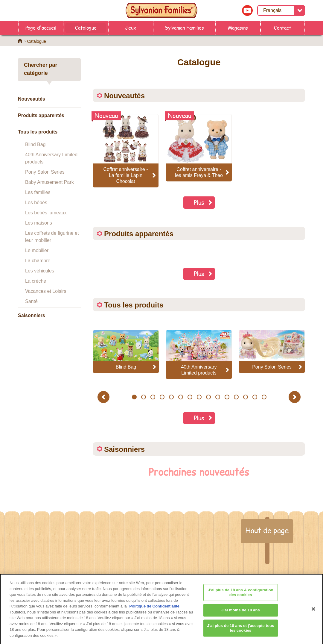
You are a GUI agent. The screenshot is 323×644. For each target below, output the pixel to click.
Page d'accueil (41, 27)
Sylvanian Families (184, 27)
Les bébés (36, 203)
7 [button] (190, 397)
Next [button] (295, 397)
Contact (283, 27)
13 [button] (245, 397)
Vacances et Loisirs (46, 291)
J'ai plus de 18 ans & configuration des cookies (241, 597)
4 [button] (162, 397)
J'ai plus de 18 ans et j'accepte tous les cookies (241, 633)
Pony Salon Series (45, 172)
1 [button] (134, 397)
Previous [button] (104, 397)
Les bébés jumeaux (46, 213)
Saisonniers (32, 315)
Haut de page (267, 530)
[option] (126, 351)
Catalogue (86, 27)
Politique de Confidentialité (154, 611)
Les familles (38, 192)
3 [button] (153, 397)
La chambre (38, 261)
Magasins (238, 27)
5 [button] (171, 397)
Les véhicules (40, 271)
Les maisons (39, 223)
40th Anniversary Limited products (51, 158)
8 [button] (199, 397)
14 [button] (255, 397)
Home (20, 41)
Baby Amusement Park (49, 182)
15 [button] (264, 397)
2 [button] (143, 397)
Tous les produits (38, 132)
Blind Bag (35, 144)
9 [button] (208, 397)
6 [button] (180, 397)
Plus (199, 202)
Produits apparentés (41, 115)
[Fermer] (313, 614)
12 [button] (236, 397)
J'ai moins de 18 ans (241, 615)
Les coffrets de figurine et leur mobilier (52, 237)
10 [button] (218, 397)
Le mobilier (37, 250)
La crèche (36, 281)
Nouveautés (32, 99)
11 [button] (227, 397)
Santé (31, 301)
